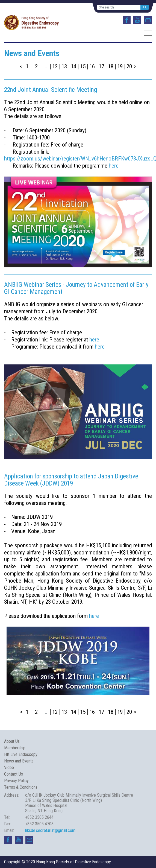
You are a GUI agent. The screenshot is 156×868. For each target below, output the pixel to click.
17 (101, 67)
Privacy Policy (16, 781)
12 (55, 67)
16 (92, 67)
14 (73, 67)
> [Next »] (135, 67)
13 (64, 67)
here (114, 166)
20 (129, 67)
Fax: (8, 824)
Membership (15, 748)
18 (111, 67)
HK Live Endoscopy (21, 754)
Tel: (7, 817)
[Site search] (119, 7)
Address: (12, 795)
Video (9, 768)
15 (83, 67)
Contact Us (14, 774)
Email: (9, 830)
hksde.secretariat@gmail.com (50, 830)
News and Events (19, 761)
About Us (12, 741)
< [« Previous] (21, 67)
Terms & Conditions (21, 787)
